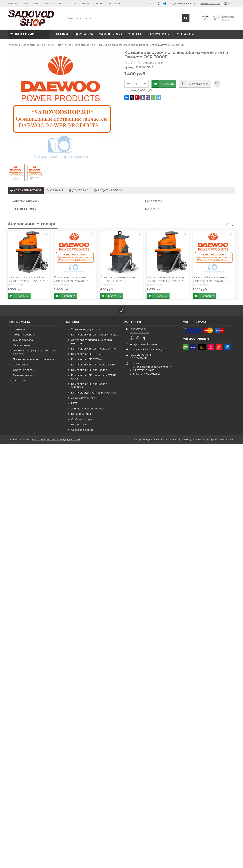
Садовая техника (82, 431)
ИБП (74, 404)
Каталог (13, 3)
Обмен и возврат (24, 335)
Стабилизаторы (81, 420)
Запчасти (49, 3)
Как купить (158, 34)
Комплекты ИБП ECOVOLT (88, 355)
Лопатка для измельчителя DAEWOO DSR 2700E (119, 280)
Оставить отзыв (152, 63)
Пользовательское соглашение (34, 360)
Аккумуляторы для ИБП (86, 399)
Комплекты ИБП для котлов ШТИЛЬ (94, 371)
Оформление (31, 3)
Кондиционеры (81, 415)
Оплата (99, 3)
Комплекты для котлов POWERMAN (94, 394)
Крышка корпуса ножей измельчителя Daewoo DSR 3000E (73, 282)
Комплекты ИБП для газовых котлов (95, 335)
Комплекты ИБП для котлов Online (93, 350)
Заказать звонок (210, 3)
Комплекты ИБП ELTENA (87, 360)
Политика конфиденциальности (63, 441)
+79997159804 (138, 330)
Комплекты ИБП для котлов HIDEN (93, 365)
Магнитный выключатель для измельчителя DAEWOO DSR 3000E (167, 282)
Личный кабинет (23, 376)
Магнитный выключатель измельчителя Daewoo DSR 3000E (212, 282)
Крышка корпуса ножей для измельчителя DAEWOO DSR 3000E (28, 282)
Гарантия (19, 381)
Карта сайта (39, 441)
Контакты (114, 3)
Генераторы (79, 425)
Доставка (65, 3)
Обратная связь (23, 371)
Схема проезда (23, 341)
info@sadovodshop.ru (143, 345)
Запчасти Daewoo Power (87, 409)
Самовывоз (83, 3)
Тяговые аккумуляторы (86, 330)
